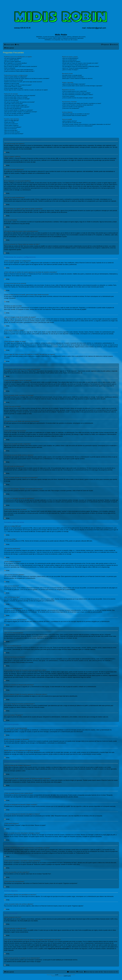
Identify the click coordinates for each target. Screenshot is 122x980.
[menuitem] (17, 45)
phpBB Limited (71, 919)
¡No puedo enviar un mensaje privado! (72, 75)
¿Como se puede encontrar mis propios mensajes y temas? (78, 98)
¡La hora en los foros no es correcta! (13, 80)
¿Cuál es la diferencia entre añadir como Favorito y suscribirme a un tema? (82, 103)
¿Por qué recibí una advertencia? (13, 108)
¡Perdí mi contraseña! (10, 68)
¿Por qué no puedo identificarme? (13, 65)
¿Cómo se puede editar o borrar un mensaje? (16, 97)
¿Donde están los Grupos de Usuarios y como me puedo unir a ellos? (80, 63)
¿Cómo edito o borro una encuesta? (13, 104)
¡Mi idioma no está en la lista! (12, 83)
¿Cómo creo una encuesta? (11, 100)
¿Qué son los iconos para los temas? (14, 134)
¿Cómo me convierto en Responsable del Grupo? (75, 65)
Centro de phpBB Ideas (85, 930)
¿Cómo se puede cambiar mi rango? (14, 88)
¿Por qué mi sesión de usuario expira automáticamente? (19, 70)
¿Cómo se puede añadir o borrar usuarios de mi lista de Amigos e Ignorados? (82, 86)
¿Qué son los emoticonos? (11, 124)
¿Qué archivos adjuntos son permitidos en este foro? (76, 114)
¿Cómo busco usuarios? (68, 96)
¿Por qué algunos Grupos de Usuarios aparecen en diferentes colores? (81, 66)
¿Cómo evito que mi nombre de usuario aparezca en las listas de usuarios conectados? (27, 78)
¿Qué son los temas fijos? (11, 130)
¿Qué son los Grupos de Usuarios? (71, 62)
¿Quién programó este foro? (69, 121)
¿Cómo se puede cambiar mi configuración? (15, 77)
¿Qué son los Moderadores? (70, 60)
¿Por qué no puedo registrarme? (12, 62)
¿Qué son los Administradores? (70, 58)
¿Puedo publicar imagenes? (11, 125)
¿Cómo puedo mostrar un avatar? (13, 87)
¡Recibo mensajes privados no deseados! (73, 77)
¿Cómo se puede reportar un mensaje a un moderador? (19, 110)
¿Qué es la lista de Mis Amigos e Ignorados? (74, 84)
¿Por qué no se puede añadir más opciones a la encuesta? (19, 102)
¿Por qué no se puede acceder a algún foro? (16, 105)
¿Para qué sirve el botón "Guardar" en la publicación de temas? (21, 112)
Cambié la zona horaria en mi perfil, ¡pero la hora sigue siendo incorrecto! (23, 82)
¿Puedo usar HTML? (9, 122)
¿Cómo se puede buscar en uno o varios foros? (74, 91)
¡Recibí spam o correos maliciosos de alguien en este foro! (77, 78)
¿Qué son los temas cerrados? (12, 132)
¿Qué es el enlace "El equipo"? (70, 70)
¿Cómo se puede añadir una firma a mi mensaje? (17, 99)
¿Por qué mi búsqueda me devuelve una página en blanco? (78, 95)
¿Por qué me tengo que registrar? (13, 58)
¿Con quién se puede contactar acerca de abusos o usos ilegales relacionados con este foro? (86, 124)
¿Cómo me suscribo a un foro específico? (73, 107)
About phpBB (24, 921)
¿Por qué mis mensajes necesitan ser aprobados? (17, 113)
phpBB (83, 309)
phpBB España (67, 976)
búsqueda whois (27, 943)
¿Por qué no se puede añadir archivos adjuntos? (17, 107)
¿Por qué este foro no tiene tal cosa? (72, 123)
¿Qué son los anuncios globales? (13, 127)
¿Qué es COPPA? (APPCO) (11, 60)
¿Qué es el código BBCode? (11, 121)
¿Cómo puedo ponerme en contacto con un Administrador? (77, 126)
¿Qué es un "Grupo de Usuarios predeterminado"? (75, 68)
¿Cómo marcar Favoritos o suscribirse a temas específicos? (78, 105)
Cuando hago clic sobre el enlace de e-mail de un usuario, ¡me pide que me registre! (26, 90)
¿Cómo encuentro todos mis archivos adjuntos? (75, 115)
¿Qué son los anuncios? (10, 129)
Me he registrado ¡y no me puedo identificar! (15, 63)
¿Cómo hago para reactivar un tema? (14, 115)
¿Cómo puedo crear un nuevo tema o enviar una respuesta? (20, 95)
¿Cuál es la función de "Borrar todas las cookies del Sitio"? (19, 71)
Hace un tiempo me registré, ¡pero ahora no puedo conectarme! (21, 66)
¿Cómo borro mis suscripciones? (71, 108)
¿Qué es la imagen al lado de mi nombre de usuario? (18, 85)
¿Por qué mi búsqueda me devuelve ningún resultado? (76, 93)
